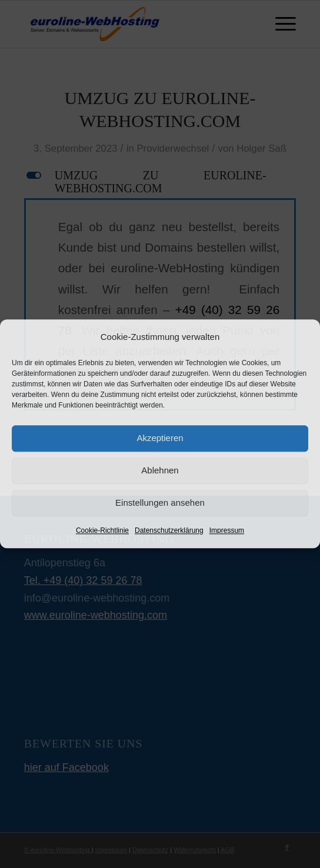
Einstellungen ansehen (160, 503)
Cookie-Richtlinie (102, 530)
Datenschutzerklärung (169, 530)
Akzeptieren (160, 438)
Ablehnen (160, 471)
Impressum (227, 530)
